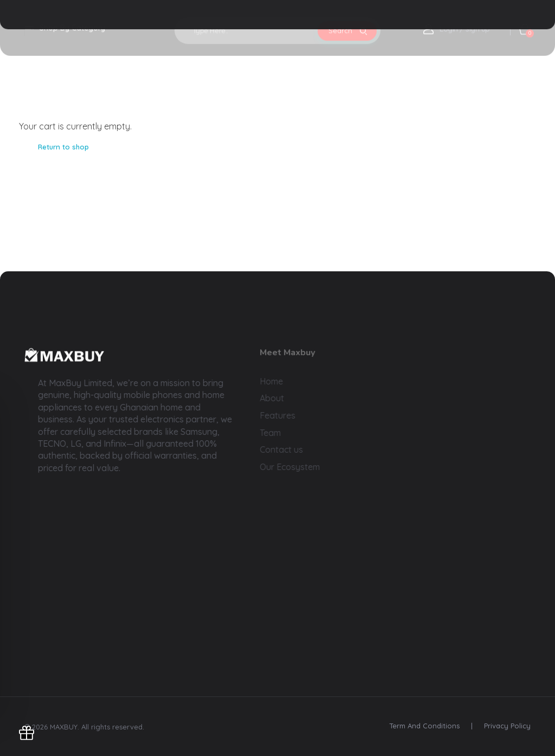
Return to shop (63, 147)
